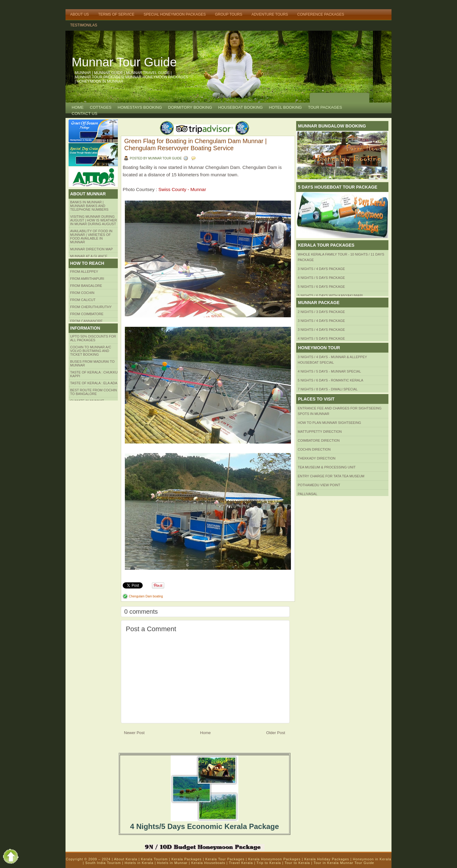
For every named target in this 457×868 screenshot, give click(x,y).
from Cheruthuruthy (91, 307)
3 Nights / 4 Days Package (321, 269)
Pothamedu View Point (319, 485)
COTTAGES (101, 107)
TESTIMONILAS (84, 25)
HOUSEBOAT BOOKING (241, 107)
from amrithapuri (87, 279)
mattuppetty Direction (320, 432)
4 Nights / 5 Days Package (321, 278)
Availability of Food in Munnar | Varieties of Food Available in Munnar (91, 237)
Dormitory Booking (190, 107)
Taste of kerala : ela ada (94, 383)
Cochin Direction (314, 449)
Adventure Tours (270, 14)
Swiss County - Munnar (182, 189)
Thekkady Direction (317, 458)
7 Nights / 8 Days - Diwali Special (328, 389)
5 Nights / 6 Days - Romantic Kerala (330, 380)
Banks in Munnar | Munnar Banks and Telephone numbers (89, 206)
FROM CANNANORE (86, 321)
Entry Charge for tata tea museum (331, 476)
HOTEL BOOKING (285, 107)
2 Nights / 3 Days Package (321, 312)
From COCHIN (82, 293)
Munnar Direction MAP (91, 249)
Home (78, 107)
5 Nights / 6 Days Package (321, 287)
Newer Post (134, 733)
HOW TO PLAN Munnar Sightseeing (329, 423)
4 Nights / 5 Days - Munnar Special (329, 371)
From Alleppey (84, 272)
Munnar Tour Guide (124, 62)
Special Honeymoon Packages (175, 14)
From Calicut (83, 300)
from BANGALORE (86, 286)
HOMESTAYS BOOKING (140, 107)
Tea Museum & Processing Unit (327, 467)
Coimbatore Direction (319, 440)
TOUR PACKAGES (325, 107)
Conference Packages (321, 14)
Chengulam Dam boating (146, 596)
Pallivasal (308, 494)
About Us (79, 14)
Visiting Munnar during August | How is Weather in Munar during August (93, 220)
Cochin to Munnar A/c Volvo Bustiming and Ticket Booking (91, 351)
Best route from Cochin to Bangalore (93, 392)
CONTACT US (84, 113)
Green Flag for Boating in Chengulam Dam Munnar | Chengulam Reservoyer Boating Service (195, 145)
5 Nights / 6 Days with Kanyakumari (330, 295)
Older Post (276, 733)
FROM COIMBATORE (87, 314)
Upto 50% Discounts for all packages (93, 338)
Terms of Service (116, 14)
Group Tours (229, 14)
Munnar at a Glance (89, 256)
